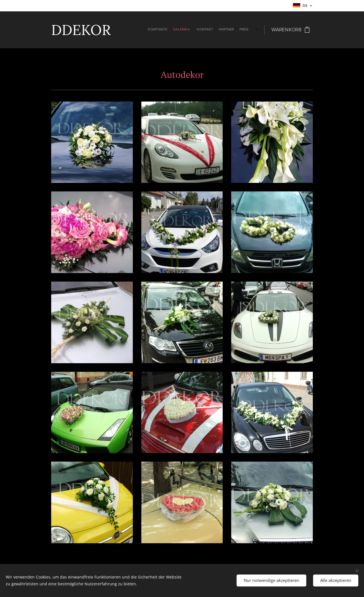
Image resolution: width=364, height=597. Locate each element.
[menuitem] (209, 30)
